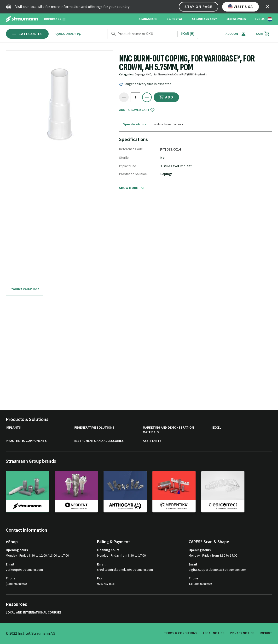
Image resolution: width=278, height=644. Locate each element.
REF (163, 149)
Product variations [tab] (24, 289)
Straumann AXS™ (204, 19)
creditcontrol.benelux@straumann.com (125, 570)
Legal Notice (214, 633)
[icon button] (267, 7)
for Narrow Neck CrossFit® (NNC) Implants (180, 75)
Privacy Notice (242, 633)
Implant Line (128, 166)
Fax (100, 578)
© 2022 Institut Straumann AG (30, 633)
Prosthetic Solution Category (135, 174)
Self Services (236, 19)
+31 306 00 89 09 (200, 584)
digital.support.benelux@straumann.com (218, 570)
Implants (13, 428)
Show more (128, 188)
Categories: (126, 75)
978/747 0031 (106, 584)
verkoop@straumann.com (24, 570)
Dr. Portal (174, 19)
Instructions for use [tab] (169, 124)
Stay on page (198, 7)
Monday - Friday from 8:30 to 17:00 (121, 556)
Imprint (266, 633)
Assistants (152, 441)
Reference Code (131, 149)
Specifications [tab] (134, 124)
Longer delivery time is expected (148, 84)
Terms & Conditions (181, 633)
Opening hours (17, 550)
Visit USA (240, 7)
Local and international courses (34, 613)
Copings (166, 174)
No (162, 158)
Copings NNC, (143, 75)
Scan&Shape (148, 19)
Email (10, 565)
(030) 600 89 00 (16, 584)
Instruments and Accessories (99, 441)
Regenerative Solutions (94, 428)
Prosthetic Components (26, 441)
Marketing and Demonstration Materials (168, 430)
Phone (11, 578)
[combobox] (146, 34)
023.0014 (175, 149)
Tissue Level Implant (176, 166)
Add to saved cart (137, 110)
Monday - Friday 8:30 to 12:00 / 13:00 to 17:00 (37, 556)
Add (166, 97)
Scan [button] (188, 34)
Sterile (124, 158)
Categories (27, 34)
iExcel (216, 428)
